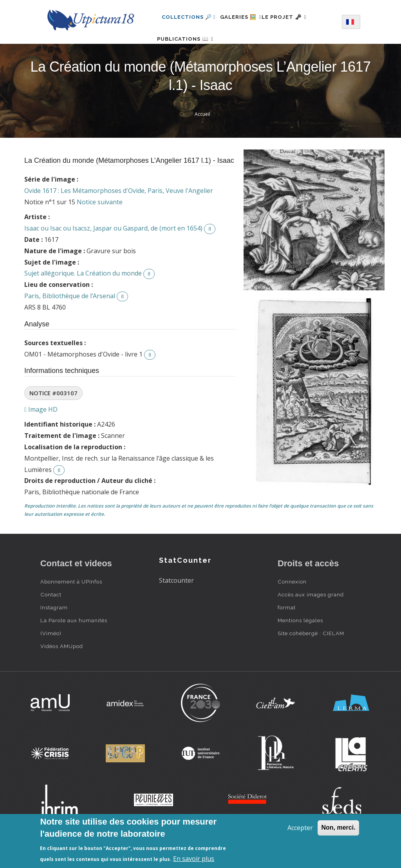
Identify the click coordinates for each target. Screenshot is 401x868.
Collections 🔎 (189, 17)
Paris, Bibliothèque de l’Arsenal (70, 321)
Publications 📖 (190, 51)
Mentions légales (300, 645)
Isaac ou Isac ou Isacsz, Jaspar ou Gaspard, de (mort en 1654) (113, 253)
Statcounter (176, 605)
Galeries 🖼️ (245, 17)
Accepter (300, 828)
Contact (51, 619)
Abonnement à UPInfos (71, 606)
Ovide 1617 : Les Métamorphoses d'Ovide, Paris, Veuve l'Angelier (119, 215)
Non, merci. (338, 827)
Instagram (54, 632)
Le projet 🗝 (298, 17)
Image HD (41, 434)
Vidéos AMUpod (62, 671)
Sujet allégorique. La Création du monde (83, 298)
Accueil (202, 139)
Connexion (292, 606)
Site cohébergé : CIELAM (311, 658)
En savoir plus (194, 859)
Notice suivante (100, 227)
